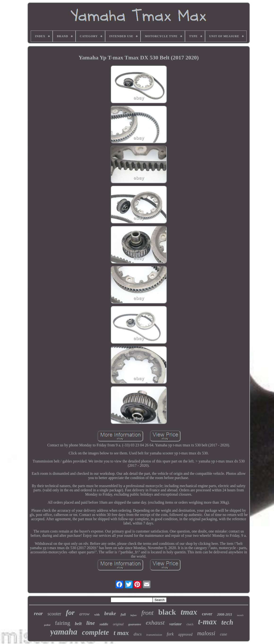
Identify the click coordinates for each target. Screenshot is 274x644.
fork (170, 634)
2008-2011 (225, 614)
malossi (206, 633)
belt (78, 624)
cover (207, 614)
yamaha (64, 632)
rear (38, 613)
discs (137, 634)
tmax (189, 612)
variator (176, 624)
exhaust (155, 623)
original (118, 624)
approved (185, 634)
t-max (207, 622)
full (123, 614)
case (223, 634)
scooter (54, 614)
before (133, 615)
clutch (190, 624)
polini (47, 625)
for (70, 612)
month (240, 615)
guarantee (135, 624)
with (97, 615)
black (167, 612)
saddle (104, 624)
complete (95, 632)
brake (110, 613)
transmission (154, 635)
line (91, 623)
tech (227, 622)
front (148, 613)
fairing (63, 623)
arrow (84, 614)
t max (121, 633)
